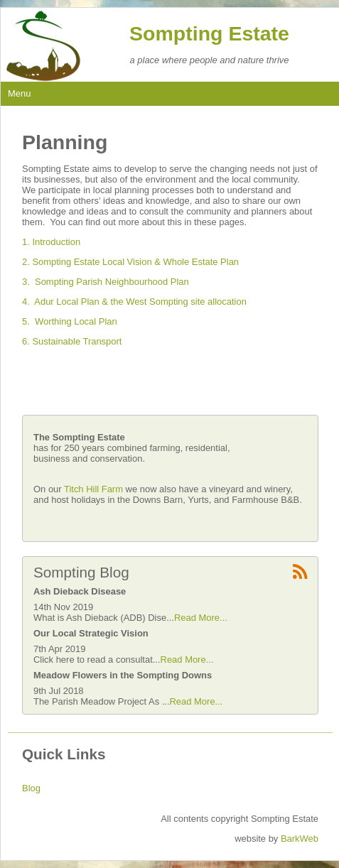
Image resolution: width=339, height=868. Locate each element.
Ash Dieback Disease (80, 591)
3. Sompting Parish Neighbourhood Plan (106, 282)
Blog (31, 788)
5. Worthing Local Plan (70, 321)
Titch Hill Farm (95, 489)
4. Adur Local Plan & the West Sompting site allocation (134, 302)
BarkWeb (300, 839)
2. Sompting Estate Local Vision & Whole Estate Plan (130, 262)
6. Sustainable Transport (72, 341)
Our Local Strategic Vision (91, 633)
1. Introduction (51, 242)
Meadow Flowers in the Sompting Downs (123, 675)
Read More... (201, 618)
